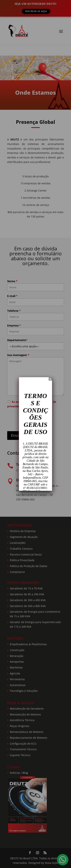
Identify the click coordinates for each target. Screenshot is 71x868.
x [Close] (50, 379)
